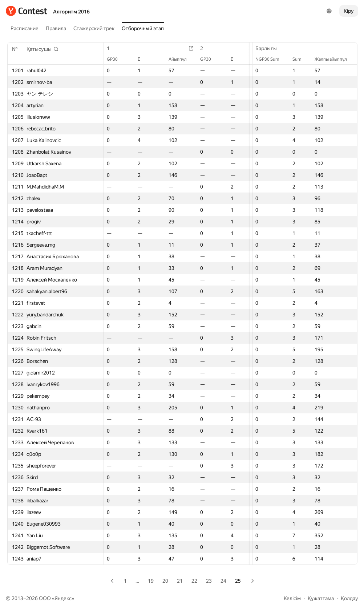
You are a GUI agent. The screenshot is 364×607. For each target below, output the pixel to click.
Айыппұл (181, 59)
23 (209, 581)
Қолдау (349, 598)
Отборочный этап (143, 28)
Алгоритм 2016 (71, 12)
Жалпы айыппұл (334, 59)
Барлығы (270, 48)
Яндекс (63, 598)
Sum (301, 59)
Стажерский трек (94, 28)
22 (194, 581)
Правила (56, 28)
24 (223, 581)
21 (180, 581)
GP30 (116, 59)
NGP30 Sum (271, 59)
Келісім (292, 598)
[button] (43, 49)
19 (151, 581)
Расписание (25, 28)
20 (165, 581)
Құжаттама (321, 598)
